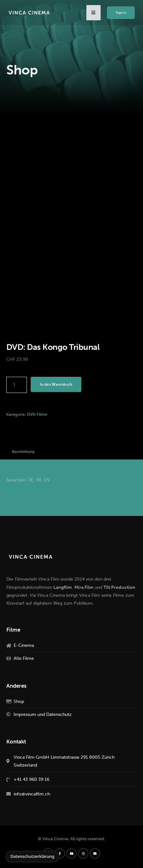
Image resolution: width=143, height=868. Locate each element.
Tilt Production (119, 587)
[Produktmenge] (17, 385)
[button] (93, 13)
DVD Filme (37, 414)
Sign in (121, 13)
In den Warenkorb (56, 384)
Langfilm (63, 587)
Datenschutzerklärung (32, 856)
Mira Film (84, 587)
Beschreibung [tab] (23, 452)
